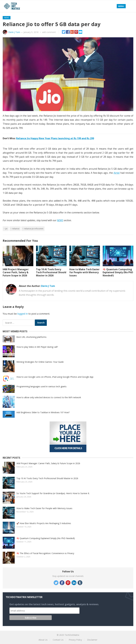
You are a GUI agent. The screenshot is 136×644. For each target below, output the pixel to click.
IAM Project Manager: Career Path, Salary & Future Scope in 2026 (16, 272)
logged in (23, 314)
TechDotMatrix (72, 635)
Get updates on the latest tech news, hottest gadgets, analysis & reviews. (54, 604)
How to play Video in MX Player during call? (37, 347)
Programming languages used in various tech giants (41, 386)
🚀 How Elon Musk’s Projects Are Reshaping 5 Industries (44, 523)
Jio (6, 229)
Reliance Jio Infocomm (34, 229)
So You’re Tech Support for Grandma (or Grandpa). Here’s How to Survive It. (53, 493)
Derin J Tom (14, 32)
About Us (43, 640)
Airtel (117, 173)
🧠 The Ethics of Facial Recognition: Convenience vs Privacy (45, 553)
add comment (49, 32)
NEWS (60, 220)
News (7, 18)
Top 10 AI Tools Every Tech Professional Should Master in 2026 (51, 272)
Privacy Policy (75, 640)
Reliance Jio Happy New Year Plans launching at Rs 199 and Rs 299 (55, 138)
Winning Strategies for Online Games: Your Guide (40, 362)
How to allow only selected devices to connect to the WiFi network (49, 397)
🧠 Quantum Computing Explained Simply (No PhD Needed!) (118, 272)
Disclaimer (92, 640)
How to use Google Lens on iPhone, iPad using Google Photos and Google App (55, 377)
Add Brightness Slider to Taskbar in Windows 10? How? (43, 412)
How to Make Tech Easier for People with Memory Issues (84, 272)
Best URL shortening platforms (31, 337)
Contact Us (58, 640)
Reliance (16, 229)
